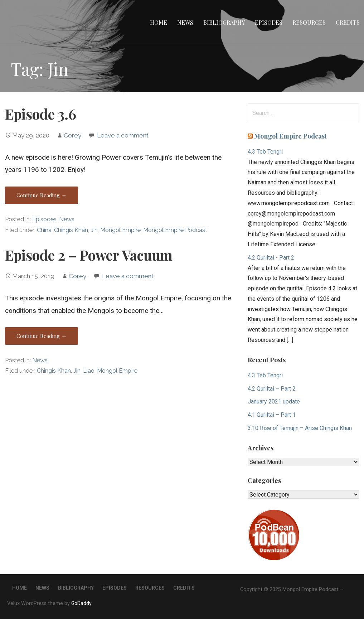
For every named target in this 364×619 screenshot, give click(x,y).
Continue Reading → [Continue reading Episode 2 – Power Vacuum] (42, 336)
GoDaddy (81, 603)
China (44, 230)
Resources (309, 22)
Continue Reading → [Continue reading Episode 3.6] (42, 195)
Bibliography (224, 22)
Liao (89, 371)
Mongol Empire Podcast (175, 230)
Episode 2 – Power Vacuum (89, 255)
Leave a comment (123, 135)
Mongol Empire (120, 230)
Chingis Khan (71, 230)
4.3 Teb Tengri (265, 152)
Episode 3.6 (41, 114)
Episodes (269, 22)
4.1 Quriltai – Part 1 (272, 415)
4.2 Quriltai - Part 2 (271, 258)
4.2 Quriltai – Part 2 (272, 389)
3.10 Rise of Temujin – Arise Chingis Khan (300, 428)
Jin (94, 230)
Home (159, 22)
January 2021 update (274, 402)
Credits (348, 22)
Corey (72, 135)
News (185, 22)
